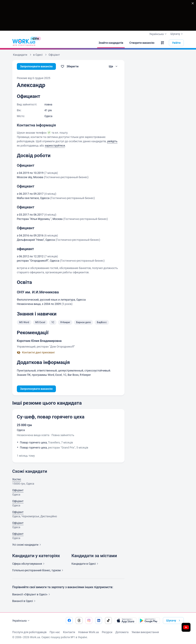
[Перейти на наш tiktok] (108, 621)
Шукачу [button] (174, 621)
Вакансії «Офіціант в (32, 594)
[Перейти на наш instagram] (89, 621)
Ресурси (107, 632)
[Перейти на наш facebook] (69, 621)
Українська (21, 621)
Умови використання (145, 632)
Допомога (122, 632)
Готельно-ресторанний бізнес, (38, 570)
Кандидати (85, 564)
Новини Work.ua (88, 632)
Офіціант (18, 490)
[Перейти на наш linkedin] (99, 621)
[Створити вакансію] (142, 43)
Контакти (69, 632)
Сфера (29, 564)
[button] (162, 43)
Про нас (55, 632)
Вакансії (24, 601)
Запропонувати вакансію (36, 66)
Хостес (17, 479)
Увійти (176, 43)
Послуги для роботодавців (29, 632)
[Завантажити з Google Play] (149, 621)
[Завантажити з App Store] (126, 621)
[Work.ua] (24, 43)
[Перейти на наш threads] (79, 621)
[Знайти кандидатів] (111, 43)
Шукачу (177, 34)
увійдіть (112, 141)
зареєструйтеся (55, 146)
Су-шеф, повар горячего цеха (51, 417)
